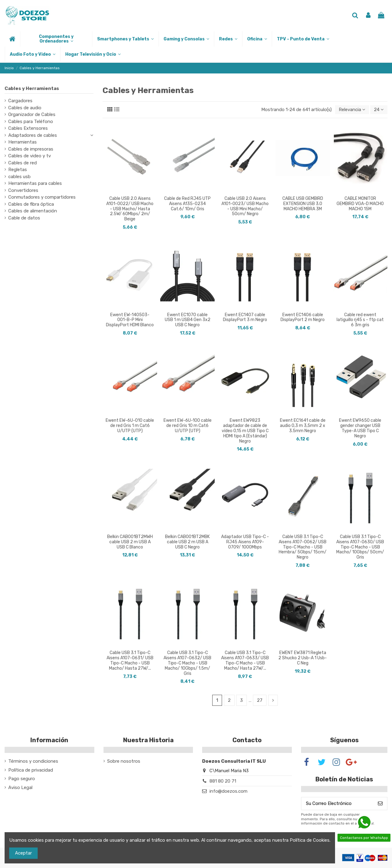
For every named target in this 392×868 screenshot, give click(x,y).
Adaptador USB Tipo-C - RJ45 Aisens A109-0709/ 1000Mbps (245, 542)
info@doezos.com (228, 791)
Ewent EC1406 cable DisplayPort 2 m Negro (303, 317)
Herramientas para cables (35, 183)
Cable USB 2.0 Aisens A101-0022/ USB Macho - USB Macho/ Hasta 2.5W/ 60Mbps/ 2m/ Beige (130, 209)
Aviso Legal (20, 788)
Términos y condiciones (33, 761)
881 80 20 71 (223, 781)
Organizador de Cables (32, 114)
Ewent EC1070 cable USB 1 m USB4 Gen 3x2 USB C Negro (188, 320)
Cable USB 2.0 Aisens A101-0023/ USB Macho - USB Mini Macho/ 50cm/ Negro (245, 206)
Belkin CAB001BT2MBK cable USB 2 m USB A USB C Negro (187, 542)
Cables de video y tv (30, 156)
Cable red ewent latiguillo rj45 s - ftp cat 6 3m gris (360, 320)
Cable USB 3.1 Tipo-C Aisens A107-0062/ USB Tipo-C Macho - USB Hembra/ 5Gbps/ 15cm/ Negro (303, 547)
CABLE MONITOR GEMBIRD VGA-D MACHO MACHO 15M (360, 204)
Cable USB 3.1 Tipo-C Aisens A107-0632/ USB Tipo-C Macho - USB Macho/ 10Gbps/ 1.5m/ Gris (187, 663)
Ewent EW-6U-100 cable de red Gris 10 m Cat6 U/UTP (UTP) (188, 426)
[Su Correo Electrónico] (337, 804)
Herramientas (23, 142)
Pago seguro (22, 779)
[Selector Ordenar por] (352, 110)
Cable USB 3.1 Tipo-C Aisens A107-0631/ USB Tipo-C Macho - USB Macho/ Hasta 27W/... (130, 660)
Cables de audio (25, 108)
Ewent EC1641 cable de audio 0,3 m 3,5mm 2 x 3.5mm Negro (303, 426)
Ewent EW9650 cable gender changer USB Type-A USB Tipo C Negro (360, 428)
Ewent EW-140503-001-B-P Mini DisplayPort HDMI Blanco (130, 320)
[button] (56, 39)
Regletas (18, 170)
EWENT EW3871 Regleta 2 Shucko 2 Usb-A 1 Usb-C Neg (303, 658)
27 (260, 700)
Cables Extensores (28, 128)
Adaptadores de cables (33, 135)
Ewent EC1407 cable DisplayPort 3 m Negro (245, 317)
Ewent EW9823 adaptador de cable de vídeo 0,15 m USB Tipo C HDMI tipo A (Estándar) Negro (245, 431)
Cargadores (20, 101)
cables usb (19, 177)
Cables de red (23, 163)
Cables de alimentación (33, 211)
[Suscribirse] (380, 804)
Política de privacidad (31, 770)
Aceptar (23, 853)
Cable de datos (24, 218)
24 (379, 110)
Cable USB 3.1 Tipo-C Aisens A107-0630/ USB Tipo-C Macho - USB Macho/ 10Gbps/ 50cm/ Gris (360, 547)
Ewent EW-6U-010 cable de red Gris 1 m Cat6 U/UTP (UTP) (130, 426)
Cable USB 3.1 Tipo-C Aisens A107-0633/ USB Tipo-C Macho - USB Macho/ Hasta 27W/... (245, 660)
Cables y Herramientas (32, 88)
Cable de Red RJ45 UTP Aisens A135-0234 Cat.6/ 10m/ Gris (187, 204)
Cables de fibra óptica (31, 204)
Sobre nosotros (124, 761)
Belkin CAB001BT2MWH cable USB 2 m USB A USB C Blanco (130, 542)
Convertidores (23, 190)
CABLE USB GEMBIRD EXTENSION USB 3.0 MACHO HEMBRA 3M (303, 204)
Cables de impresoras (31, 149)
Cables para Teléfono (31, 122)
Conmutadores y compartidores (42, 197)
